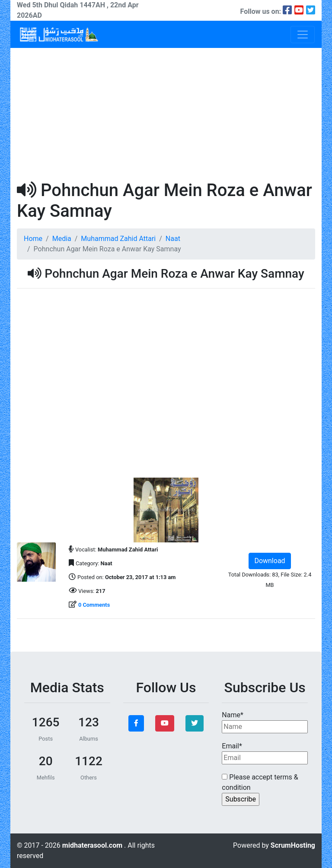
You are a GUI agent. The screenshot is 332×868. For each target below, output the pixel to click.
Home (33, 239)
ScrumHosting (293, 845)
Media (62, 239)
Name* (265, 722)
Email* (265, 753)
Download (270, 561)
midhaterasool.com (93, 845)
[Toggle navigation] (303, 35)
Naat (173, 239)
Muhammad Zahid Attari (118, 239)
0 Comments (94, 605)
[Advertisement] (166, 113)
